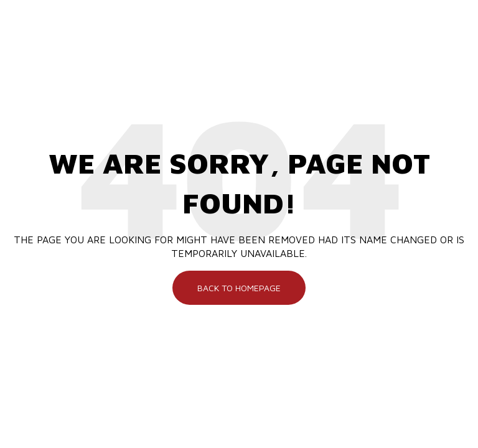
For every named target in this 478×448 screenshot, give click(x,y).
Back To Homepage (239, 287)
